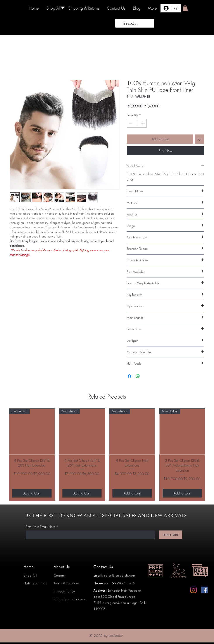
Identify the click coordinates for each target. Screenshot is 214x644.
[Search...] (134, 23)
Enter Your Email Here (41, 527)
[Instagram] (193, 590)
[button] (185, 8)
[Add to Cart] (32, 493)
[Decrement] (130, 123)
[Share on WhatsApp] (138, 376)
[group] (107, 455)
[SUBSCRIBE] (171, 535)
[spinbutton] (137, 123)
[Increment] (143, 123)
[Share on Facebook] (129, 376)
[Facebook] (204, 590)
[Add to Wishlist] (200, 139)
